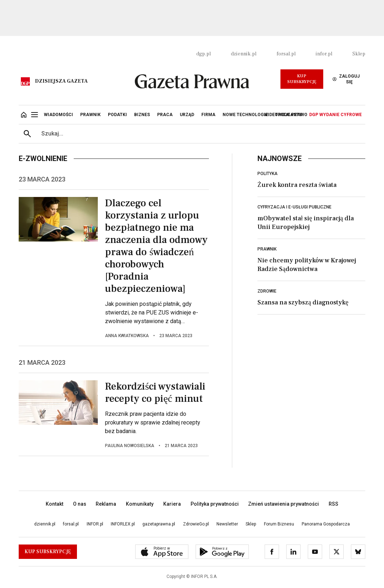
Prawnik (267, 249)
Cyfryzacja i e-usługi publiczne (294, 207)
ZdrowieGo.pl (196, 524)
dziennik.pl (244, 54)
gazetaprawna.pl (159, 524)
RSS (333, 504)
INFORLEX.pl (123, 524)
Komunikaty (140, 504)
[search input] (201, 134)
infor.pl (324, 54)
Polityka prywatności (215, 504)
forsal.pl (286, 54)
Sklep (359, 54)
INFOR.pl (95, 524)
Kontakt (54, 504)
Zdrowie (267, 291)
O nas (80, 504)
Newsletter (227, 524)
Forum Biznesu (279, 524)
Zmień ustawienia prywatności (284, 504)
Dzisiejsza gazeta (61, 81)
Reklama (106, 504)
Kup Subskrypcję (302, 79)
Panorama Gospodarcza (326, 524)
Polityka (268, 174)
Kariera (172, 504)
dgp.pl (204, 54)
